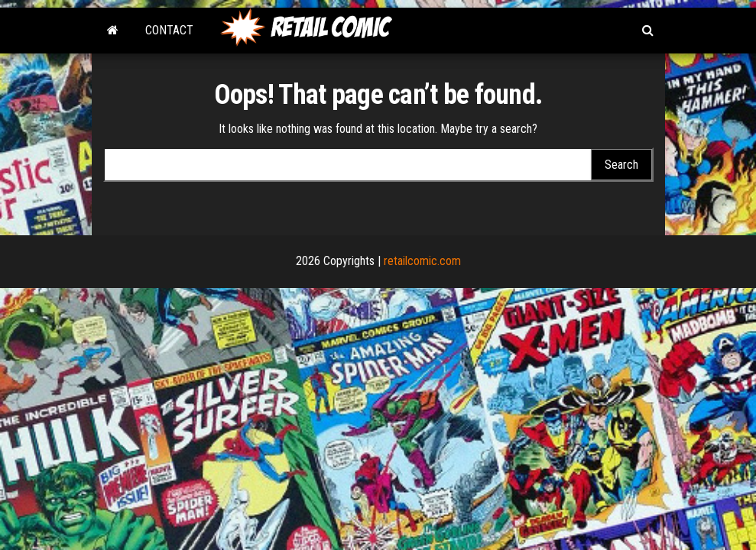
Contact (169, 30)
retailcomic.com (422, 261)
